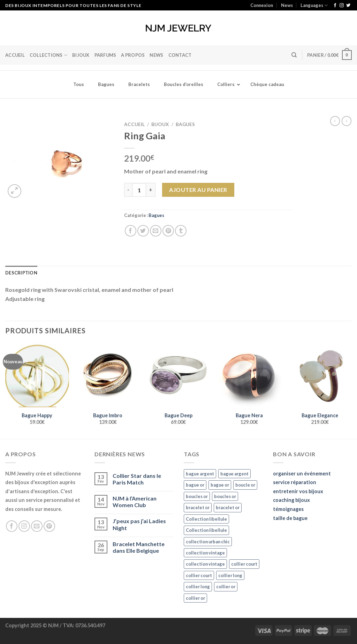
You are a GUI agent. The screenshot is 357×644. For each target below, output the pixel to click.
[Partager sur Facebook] (131, 231)
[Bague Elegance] (320, 375)
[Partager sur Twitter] (143, 231)
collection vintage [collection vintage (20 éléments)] (205, 553)
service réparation (295, 482)
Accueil (15, 55)
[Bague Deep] (178, 375)
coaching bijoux (291, 500)
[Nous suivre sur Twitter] (348, 6)
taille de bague (290, 518)
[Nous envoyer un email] (37, 526)
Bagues (185, 124)
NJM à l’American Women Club (135, 502)
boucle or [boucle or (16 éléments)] (245, 485)
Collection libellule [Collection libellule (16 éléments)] (206, 519)
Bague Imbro (108, 415)
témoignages (288, 509)
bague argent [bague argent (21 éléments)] (200, 474)
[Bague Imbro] (108, 375)
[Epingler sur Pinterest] (168, 231)
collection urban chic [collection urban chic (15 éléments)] (208, 542)
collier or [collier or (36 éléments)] (226, 587)
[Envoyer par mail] (156, 231)
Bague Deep (178, 415)
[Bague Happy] (37, 375)
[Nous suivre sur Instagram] (342, 6)
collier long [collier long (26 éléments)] (230, 575)
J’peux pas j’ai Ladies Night (139, 524)
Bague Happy (37, 415)
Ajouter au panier (198, 190)
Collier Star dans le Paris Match (137, 479)
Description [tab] (21, 273)
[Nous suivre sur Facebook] (335, 6)
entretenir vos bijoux (298, 491)
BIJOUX (81, 55)
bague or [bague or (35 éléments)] (195, 485)
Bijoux (160, 124)
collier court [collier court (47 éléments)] (244, 564)
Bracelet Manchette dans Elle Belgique (139, 547)
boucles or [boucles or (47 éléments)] (197, 496)
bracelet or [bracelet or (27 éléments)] (198, 507)
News (287, 5)
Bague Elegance (320, 415)
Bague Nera (249, 415)
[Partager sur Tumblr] (181, 231)
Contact (180, 55)
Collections (48, 55)
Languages (314, 5)
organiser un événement (302, 474)
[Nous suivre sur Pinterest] (49, 526)
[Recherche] (294, 55)
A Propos (133, 55)
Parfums (105, 55)
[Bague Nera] (249, 375)
